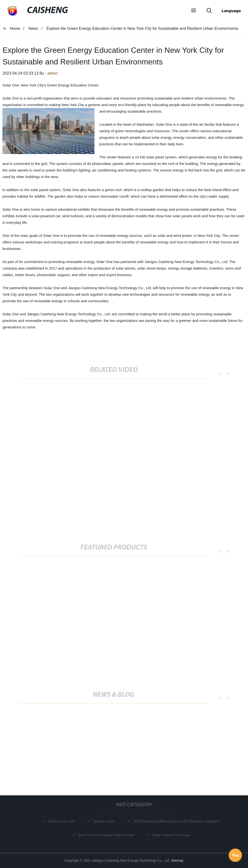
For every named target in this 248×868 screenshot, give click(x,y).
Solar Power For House (172, 835)
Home (15, 28)
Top (235, 855)
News (33, 28)
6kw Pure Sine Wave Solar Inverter (107, 835)
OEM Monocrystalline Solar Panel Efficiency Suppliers (177, 821)
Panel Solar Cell (62, 821)
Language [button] (231, 11)
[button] (194, 11)
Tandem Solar (105, 821)
